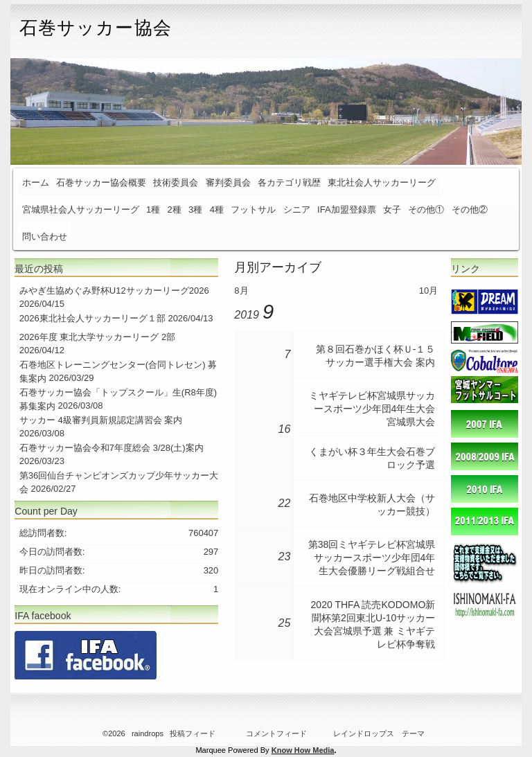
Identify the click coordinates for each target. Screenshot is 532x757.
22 (285, 503)
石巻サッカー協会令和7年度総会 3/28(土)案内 (112, 448)
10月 (428, 291)
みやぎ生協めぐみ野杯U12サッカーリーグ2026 (114, 291)
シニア (297, 210)
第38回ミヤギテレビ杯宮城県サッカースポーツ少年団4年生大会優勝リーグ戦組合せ (372, 558)
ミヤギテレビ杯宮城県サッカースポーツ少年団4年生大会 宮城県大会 (372, 409)
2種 (175, 210)
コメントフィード (276, 733)
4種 (217, 210)
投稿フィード (193, 733)
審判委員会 (228, 182)
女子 (392, 210)
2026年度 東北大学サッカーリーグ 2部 (97, 337)
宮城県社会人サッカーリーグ (81, 210)
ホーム (36, 182)
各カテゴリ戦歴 (289, 182)
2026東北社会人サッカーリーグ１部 (92, 318)
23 (285, 556)
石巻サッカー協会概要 (101, 182)
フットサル (253, 210)
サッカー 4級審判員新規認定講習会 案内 (101, 420)
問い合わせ (45, 237)
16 (285, 429)
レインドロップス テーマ (379, 733)
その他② (470, 210)
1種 (153, 210)
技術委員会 (176, 182)
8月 (241, 291)
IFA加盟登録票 (347, 210)
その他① (426, 210)
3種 (195, 210)
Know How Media (303, 750)
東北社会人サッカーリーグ (382, 182)
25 (285, 623)
